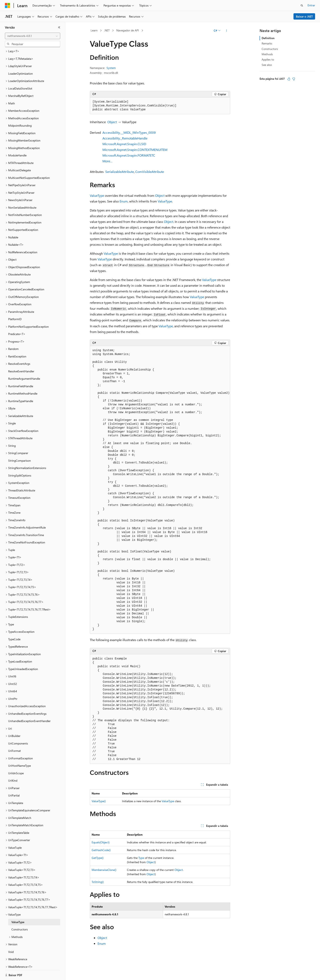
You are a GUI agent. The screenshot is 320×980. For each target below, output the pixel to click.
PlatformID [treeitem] (15, 305)
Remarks (267, 43)
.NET (107, 30)
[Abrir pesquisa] (302, 6)
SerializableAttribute (120, 172)
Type (141, 858)
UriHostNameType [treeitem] (19, 752)
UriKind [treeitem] (13, 766)
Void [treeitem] (11, 938)
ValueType (97, 195)
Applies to (268, 59)
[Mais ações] (227, 31)
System (111, 68)
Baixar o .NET (304, 16)
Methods (267, 54)
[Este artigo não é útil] (294, 79)
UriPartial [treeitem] (14, 781)
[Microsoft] (8, 6)
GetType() (98, 858)
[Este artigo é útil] (289, 79)
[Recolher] (59, 27)
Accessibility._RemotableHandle (125, 138)
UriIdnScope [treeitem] (16, 759)
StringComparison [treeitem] (19, 446)
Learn (94, 30)
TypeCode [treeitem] (14, 625)
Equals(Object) (101, 842)
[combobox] (33, 36)
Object (112, 122)
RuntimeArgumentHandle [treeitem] (24, 364)
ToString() (98, 882)
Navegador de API (128, 30)
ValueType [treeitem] (18, 908)
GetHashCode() (101, 850)
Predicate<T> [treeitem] (17, 320)
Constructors (270, 49)
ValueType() (99, 801)
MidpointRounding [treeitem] (20, 111)
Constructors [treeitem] (20, 915)
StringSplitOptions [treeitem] (20, 461)
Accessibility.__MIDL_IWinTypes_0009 (129, 132)
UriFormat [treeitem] (14, 737)
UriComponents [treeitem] (18, 729)
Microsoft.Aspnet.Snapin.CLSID (124, 144)
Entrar (311, 5)
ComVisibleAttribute (150, 172)
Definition (268, 38)
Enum (124, 201)
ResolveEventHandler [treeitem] (21, 357)
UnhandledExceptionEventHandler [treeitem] (29, 707)
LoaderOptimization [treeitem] (21, 59)
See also (267, 65)
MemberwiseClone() (104, 870)
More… (107, 161)
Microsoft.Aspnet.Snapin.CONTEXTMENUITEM (135, 150)
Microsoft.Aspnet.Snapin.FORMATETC (129, 155)
